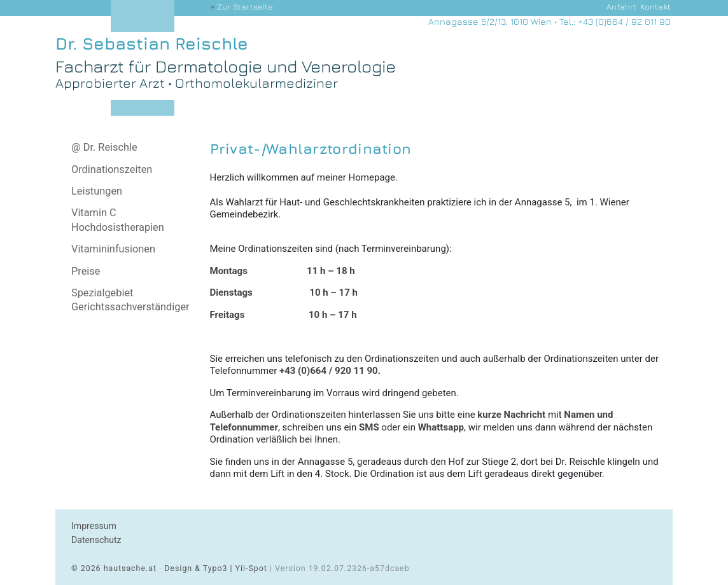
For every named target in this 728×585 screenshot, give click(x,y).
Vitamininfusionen (113, 249)
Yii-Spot (251, 568)
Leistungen (97, 191)
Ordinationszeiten (112, 169)
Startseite (245, 7)
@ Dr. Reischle (104, 147)
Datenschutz (96, 540)
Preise (86, 271)
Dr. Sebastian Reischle (152, 44)
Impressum (94, 526)
